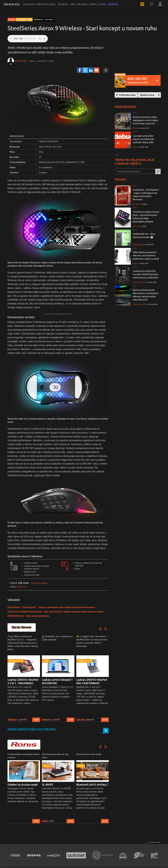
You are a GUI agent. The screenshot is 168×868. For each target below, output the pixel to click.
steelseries (49, 19)
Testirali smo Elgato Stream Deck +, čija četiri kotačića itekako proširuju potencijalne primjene (56, 612)
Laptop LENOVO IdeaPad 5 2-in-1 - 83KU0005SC (23, 681)
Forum (97, 7)
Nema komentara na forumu (32, 729)
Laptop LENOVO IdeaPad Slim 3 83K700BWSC (92, 681)
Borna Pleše (21, 61)
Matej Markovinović (140, 304)
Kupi (36, 720)
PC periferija (21, 19)
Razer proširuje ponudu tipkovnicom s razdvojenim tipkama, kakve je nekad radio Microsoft (146, 295)
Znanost (67, 7)
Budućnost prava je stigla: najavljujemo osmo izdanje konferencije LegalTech (145, 120)
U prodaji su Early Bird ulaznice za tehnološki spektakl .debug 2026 (143, 139)
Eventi (106, 7)
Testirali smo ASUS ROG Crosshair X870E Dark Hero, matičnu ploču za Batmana (146, 274)
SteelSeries (22, 587)
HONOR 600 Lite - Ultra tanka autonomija (28, 616)
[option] (24, 678)
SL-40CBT (48, 785)
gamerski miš (38, 19)
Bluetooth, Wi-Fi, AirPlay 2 (92, 785)
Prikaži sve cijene (39, 583)
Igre (76, 7)
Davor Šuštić (137, 226)
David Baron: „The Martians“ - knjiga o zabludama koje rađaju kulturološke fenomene (51, 607)
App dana (86, 7)
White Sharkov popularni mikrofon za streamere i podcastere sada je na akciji (146, 255)
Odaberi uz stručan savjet (23, 785)
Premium (117, 7)
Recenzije (33, 7)
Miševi (30, 19)
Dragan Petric (138, 245)
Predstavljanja (50, 7)
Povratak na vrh (155, 842)
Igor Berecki (137, 204)
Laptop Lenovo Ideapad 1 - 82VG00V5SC (58, 681)
